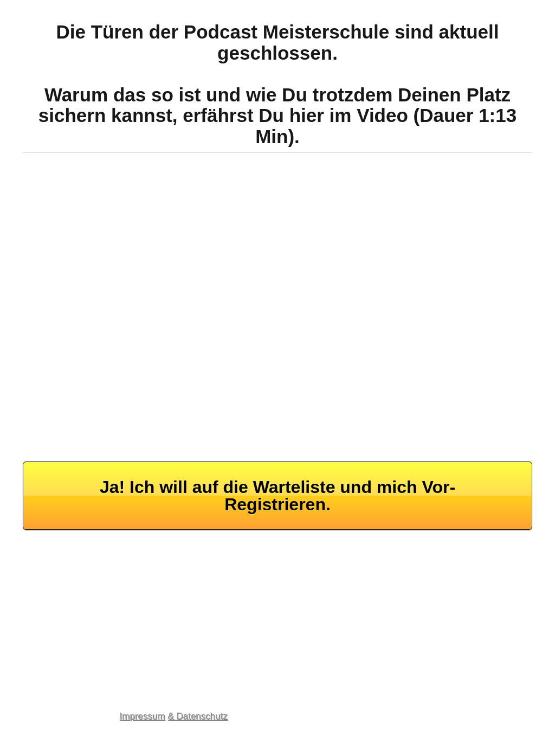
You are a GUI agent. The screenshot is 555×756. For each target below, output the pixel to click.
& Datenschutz (198, 716)
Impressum (142, 716)
